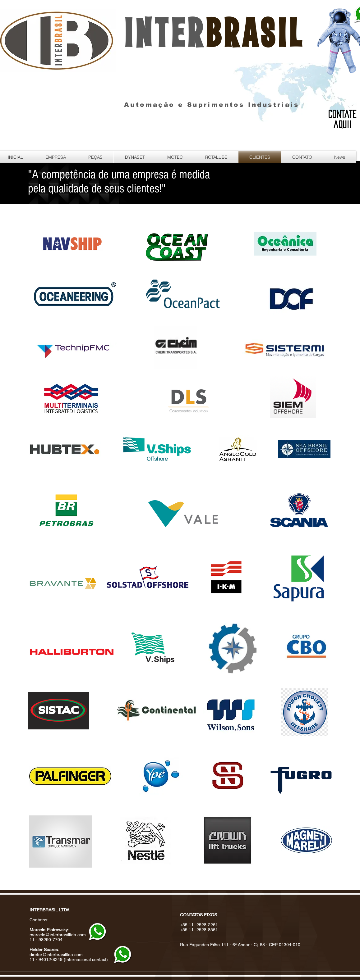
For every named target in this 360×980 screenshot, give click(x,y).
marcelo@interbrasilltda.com (58, 935)
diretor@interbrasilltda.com (56, 955)
